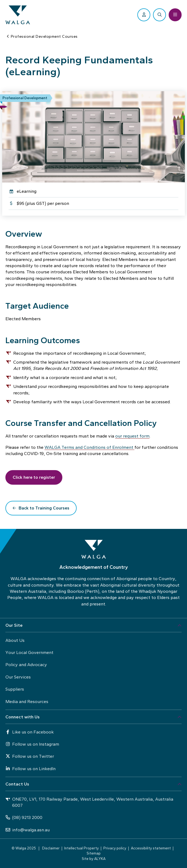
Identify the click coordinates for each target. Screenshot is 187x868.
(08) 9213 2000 (24, 817)
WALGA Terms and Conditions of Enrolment (89, 447)
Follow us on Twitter (30, 756)
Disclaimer (51, 848)
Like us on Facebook (30, 732)
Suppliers (15, 689)
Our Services (18, 677)
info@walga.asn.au (28, 830)
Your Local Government (29, 652)
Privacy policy (115, 848)
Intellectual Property (81, 848)
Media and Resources (27, 702)
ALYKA (100, 859)
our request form (132, 436)
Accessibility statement (151, 848)
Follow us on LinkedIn (30, 769)
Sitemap (94, 853)
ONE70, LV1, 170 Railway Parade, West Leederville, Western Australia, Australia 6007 (89, 802)
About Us (15, 640)
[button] (93, 625)
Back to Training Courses (44, 508)
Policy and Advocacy (26, 665)
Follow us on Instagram (32, 744)
